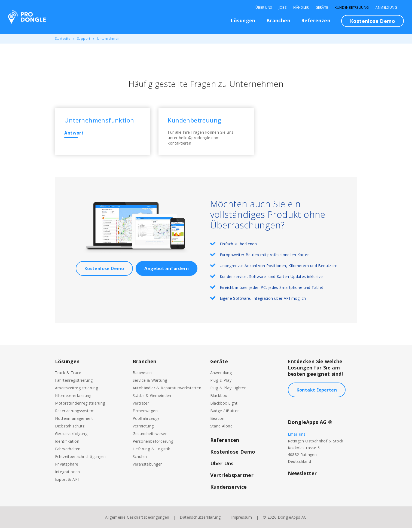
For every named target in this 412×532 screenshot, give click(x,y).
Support (84, 39)
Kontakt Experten (317, 394)
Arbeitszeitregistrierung (77, 392)
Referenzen (316, 20)
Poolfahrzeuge (146, 422)
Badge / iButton (225, 415)
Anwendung (221, 376)
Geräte (322, 8)
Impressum (242, 521)
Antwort (76, 134)
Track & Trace (68, 376)
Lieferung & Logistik (151, 453)
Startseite (63, 39)
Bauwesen (142, 376)
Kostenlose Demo (373, 21)
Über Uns (264, 8)
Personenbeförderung (153, 445)
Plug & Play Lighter (228, 392)
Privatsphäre (67, 468)
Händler (301, 8)
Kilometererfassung (73, 399)
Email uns (297, 438)
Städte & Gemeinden (152, 399)
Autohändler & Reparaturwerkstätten (167, 392)
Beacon (217, 422)
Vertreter (141, 407)
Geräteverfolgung (71, 437)
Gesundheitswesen (150, 437)
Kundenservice (229, 491)
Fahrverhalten (68, 453)
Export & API (67, 483)
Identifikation (67, 445)
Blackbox (219, 399)
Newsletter (302, 477)
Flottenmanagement (74, 422)
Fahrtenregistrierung (74, 384)
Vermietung (143, 430)
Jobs (283, 8)
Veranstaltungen (148, 468)
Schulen (140, 460)
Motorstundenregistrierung (80, 407)
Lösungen (243, 20)
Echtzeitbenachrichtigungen (80, 460)
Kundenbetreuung (352, 8)
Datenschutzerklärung (200, 521)
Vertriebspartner (232, 479)
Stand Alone (221, 430)
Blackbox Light (224, 407)
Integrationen (68, 476)
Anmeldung (386, 8)
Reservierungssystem (75, 415)
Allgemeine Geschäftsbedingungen (137, 521)
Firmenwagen (145, 415)
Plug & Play (221, 384)
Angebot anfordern (167, 272)
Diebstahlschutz (70, 430)
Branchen (278, 20)
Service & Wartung (150, 384)
